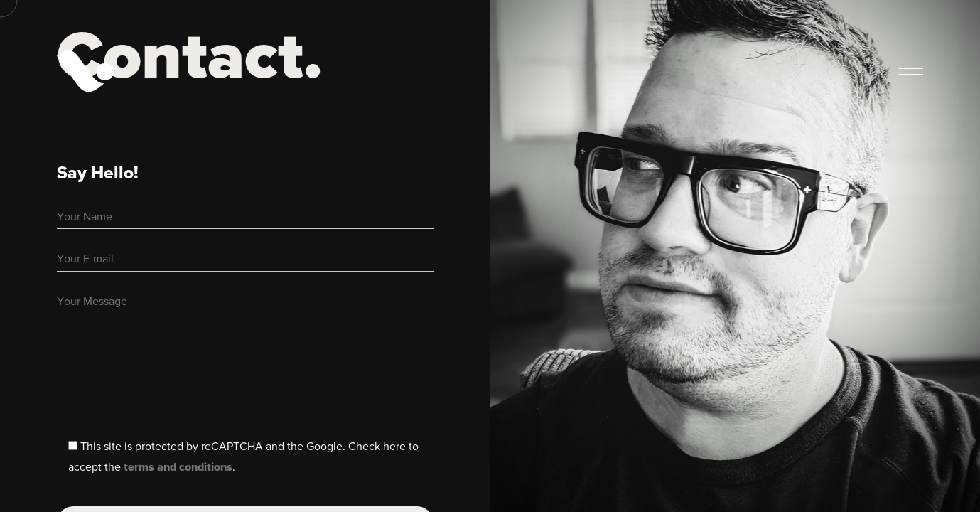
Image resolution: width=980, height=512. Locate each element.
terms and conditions (178, 467)
